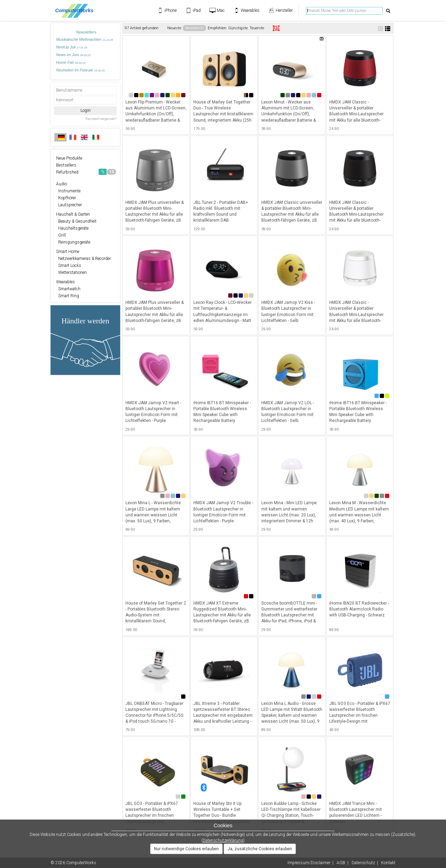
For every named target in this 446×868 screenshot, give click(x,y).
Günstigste (238, 28)
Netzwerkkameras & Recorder (83, 259)
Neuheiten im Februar (80, 70)
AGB (341, 863)
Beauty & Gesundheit (76, 221)
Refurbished (86, 172)
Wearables (66, 282)
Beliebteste (194, 28)
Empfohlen (217, 28)
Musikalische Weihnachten (84, 39)
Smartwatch (68, 289)
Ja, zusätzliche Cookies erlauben (260, 849)
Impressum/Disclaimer (309, 863)
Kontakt (388, 863)
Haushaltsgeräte (72, 228)
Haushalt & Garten (73, 214)
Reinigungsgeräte (73, 242)
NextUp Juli (72, 47)
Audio (61, 184)
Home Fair (71, 62)
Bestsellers (66, 165)
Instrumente (68, 191)
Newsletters (86, 32)
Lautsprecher (69, 205)
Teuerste (257, 28)
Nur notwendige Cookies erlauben (186, 849)
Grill (61, 235)
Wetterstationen (71, 272)
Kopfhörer (66, 198)
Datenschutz (363, 863)
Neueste (174, 28)
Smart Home (68, 252)
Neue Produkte (69, 158)
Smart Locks (69, 266)
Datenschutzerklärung (223, 840)
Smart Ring (68, 296)
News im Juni (73, 55)
